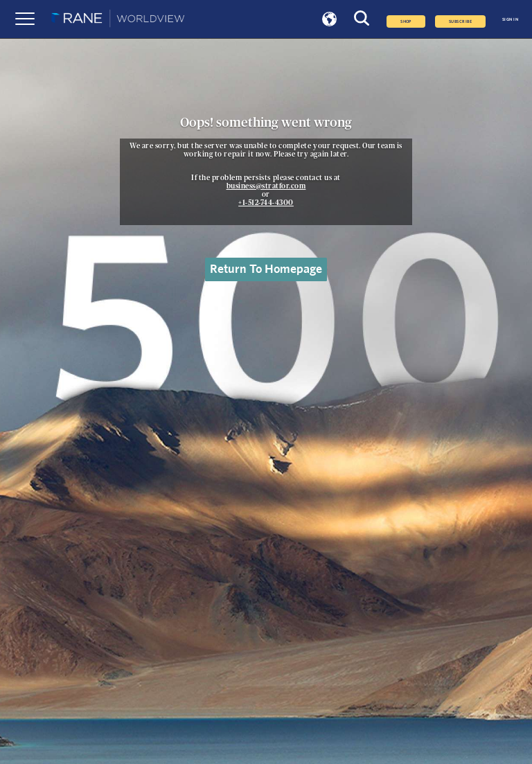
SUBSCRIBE (460, 21)
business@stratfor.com (266, 186)
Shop (406, 21)
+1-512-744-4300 (266, 203)
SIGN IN (510, 19)
